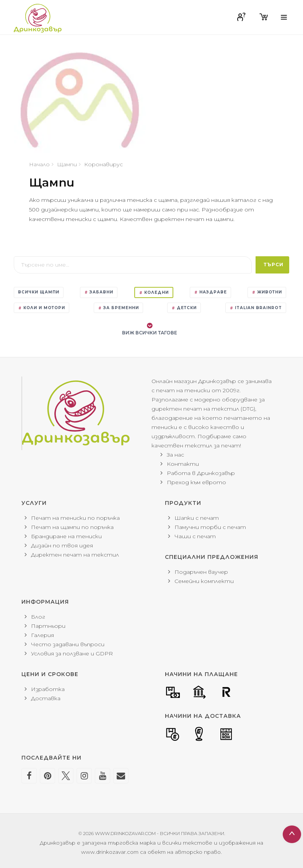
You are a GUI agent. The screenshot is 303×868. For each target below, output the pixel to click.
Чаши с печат (195, 536)
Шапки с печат (197, 518)
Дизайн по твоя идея (62, 545)
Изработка (48, 689)
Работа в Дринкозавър (201, 473)
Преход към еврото (196, 482)
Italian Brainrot (256, 308)
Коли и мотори (42, 308)
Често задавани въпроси (68, 644)
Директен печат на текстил (75, 555)
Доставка (46, 698)
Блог (38, 617)
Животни (267, 292)
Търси (274, 264)
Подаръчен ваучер (201, 572)
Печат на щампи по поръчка (72, 527)
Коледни (154, 292)
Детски (184, 308)
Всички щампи (39, 292)
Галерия (42, 635)
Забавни (99, 292)
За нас (175, 455)
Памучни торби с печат (210, 527)
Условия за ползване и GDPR (72, 653)
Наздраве (210, 292)
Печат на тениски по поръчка (75, 518)
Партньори (48, 626)
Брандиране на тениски (66, 536)
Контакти (183, 464)
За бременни (118, 308)
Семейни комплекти (204, 581)
